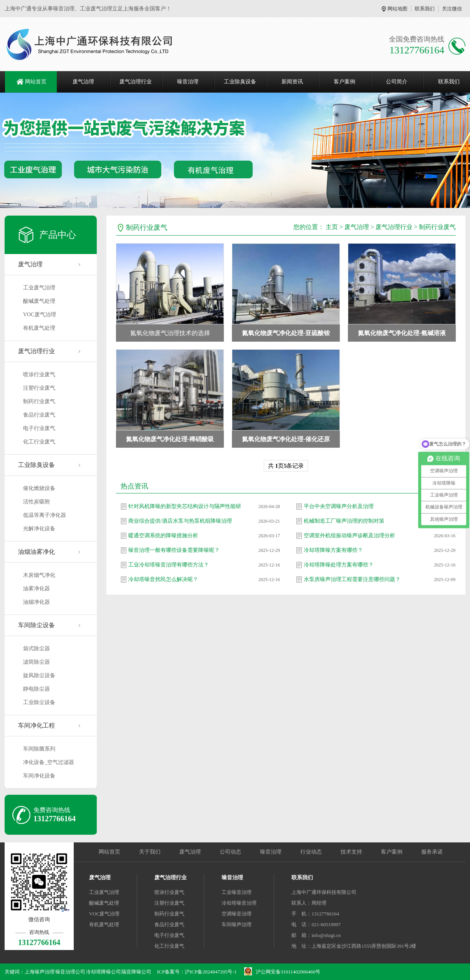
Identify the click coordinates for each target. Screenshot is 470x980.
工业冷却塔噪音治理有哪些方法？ (169, 565)
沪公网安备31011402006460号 (288, 972)
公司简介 (397, 82)
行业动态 (311, 852)
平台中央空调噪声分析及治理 (339, 506)
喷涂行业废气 (39, 375)
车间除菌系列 (39, 749)
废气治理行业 (136, 82)
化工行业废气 (39, 442)
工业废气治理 (39, 288)
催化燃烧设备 (39, 488)
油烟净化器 (36, 602)
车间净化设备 (39, 776)
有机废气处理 (39, 328)
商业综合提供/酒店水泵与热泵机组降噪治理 (180, 521)
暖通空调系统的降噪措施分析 (163, 536)
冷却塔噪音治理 (239, 903)
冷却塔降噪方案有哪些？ (333, 550)
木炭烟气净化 (39, 575)
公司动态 (230, 852)
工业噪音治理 (237, 892)
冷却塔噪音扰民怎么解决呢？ (163, 579)
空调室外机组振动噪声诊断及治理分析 (349, 536)
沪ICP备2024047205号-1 (211, 972)
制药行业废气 (39, 401)
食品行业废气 (39, 415)
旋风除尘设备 (39, 675)
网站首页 (36, 82)
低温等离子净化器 (45, 515)
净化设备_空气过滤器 (49, 762)
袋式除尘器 (36, 649)
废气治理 (83, 82)
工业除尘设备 (39, 702)
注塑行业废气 (39, 388)
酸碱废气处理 (39, 301)
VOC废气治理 (40, 315)
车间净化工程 (36, 725)
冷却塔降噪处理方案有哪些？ (339, 565)
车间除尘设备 (36, 625)
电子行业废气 (39, 428)
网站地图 (397, 9)
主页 (332, 227)
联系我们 (425, 9)
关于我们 (150, 852)
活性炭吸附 (36, 502)
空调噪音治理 (237, 914)
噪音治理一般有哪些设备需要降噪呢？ (174, 550)
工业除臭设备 (240, 82)
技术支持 (351, 852)
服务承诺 (432, 852)
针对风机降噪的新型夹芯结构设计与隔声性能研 (185, 506)
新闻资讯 (292, 82)
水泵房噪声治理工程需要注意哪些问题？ (352, 579)
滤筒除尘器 (36, 662)
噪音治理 (188, 82)
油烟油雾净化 (36, 552)
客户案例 (344, 82)
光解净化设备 (39, 529)
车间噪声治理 (237, 924)
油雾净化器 (36, 589)
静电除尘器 (36, 689)
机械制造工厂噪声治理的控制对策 (344, 521)
